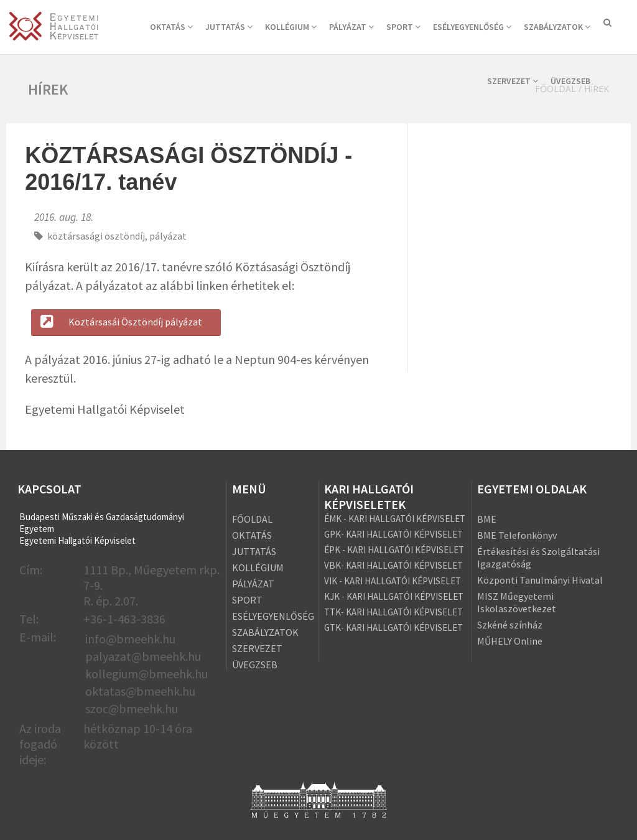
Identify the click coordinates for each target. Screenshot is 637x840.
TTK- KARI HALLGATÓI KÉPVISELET (393, 612)
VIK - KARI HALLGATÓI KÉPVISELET (393, 581)
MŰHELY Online (510, 641)
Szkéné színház (510, 625)
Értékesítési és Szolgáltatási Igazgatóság (538, 558)
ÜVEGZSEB (570, 81)
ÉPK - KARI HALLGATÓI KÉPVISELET (394, 550)
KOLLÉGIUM (291, 27)
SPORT (403, 27)
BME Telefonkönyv (517, 535)
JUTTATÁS (229, 27)
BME (487, 519)
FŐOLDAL (252, 519)
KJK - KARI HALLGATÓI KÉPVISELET (394, 596)
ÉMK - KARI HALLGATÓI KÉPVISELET (395, 519)
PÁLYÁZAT (351, 27)
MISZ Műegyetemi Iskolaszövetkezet (517, 602)
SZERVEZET (513, 81)
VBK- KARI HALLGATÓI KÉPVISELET (393, 565)
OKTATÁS (171, 27)
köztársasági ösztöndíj (96, 236)
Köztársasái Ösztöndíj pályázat (120, 322)
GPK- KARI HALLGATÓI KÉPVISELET (393, 534)
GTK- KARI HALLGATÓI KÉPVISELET (393, 628)
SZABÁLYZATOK (557, 27)
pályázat (168, 236)
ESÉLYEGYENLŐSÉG (472, 27)
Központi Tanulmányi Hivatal (540, 580)
